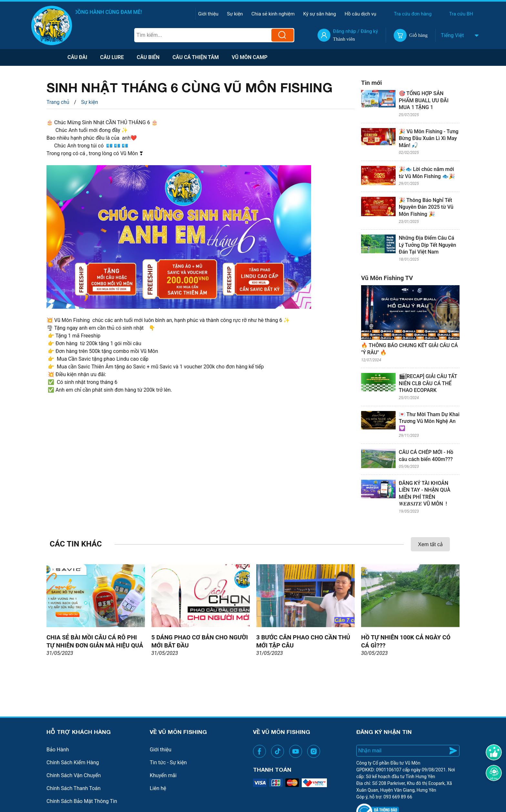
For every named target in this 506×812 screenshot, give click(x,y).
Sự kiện (235, 14)
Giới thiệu (208, 14)
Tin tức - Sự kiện (168, 762)
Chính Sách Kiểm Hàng (73, 762)
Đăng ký (369, 31)
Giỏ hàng (418, 35)
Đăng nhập (345, 31)
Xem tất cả (430, 544)
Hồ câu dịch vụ (360, 14)
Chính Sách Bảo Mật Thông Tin (82, 801)
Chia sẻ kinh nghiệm (273, 14)
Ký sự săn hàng (320, 14)
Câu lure (112, 57)
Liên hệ (158, 788)
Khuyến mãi (163, 775)
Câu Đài (77, 57)
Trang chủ (58, 102)
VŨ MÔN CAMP (250, 57)
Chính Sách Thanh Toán (74, 788)
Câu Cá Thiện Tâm (196, 57)
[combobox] (442, 35)
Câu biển (148, 57)
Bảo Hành (58, 750)
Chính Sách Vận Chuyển (74, 775)
